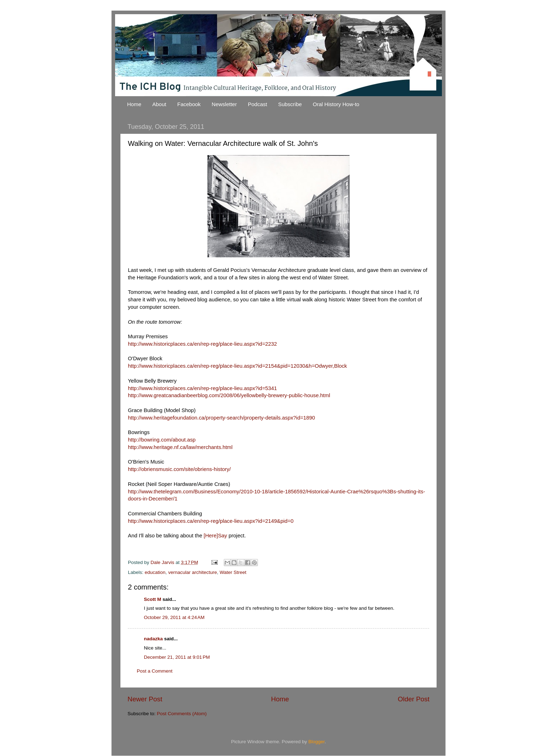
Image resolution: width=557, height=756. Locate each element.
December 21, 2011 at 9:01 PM (177, 657)
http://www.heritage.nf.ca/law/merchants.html (180, 447)
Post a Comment (155, 671)
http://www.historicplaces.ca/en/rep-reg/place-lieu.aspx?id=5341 (202, 388)
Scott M (153, 599)
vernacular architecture (192, 572)
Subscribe (290, 104)
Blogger (317, 742)
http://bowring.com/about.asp (162, 440)
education (155, 572)
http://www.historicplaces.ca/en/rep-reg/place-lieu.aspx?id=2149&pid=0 (211, 521)
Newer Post (145, 699)
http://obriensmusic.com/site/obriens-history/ (179, 469)
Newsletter (224, 104)
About (159, 104)
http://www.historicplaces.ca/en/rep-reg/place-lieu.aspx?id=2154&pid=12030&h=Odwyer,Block (237, 366)
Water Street (233, 572)
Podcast (258, 104)
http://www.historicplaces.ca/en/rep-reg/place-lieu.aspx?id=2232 (202, 344)
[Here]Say (215, 536)
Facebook (189, 104)
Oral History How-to (336, 104)
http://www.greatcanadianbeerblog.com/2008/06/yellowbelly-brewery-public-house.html (229, 395)
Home (134, 104)
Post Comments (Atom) (182, 714)
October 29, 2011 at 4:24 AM (174, 617)
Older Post (414, 699)
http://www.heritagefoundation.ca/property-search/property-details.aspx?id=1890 (221, 418)
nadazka (153, 639)
